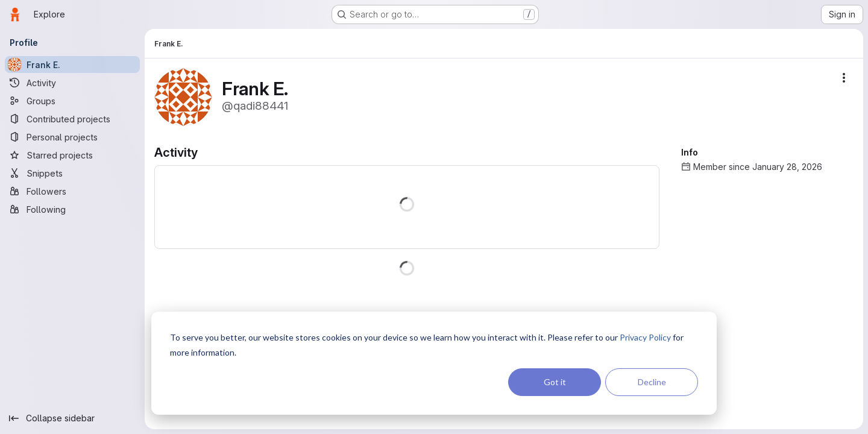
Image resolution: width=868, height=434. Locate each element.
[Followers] (72, 191)
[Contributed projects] (72, 119)
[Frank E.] (72, 64)
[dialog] (434, 363)
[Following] (72, 209)
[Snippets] (72, 173)
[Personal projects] (72, 137)
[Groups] (72, 101)
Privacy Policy (645, 337)
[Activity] (72, 83)
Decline (652, 382)
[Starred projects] (72, 155)
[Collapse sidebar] (72, 418)
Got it (555, 382)
